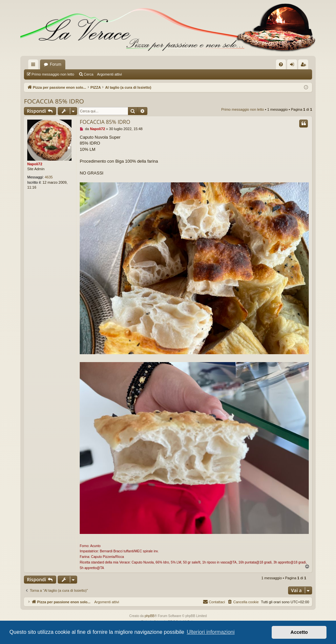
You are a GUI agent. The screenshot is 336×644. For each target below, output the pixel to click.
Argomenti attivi (110, 74)
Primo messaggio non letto (53, 74)
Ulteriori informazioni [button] (211, 632)
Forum (56, 64)
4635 (49, 177)
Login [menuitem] (294, 66)
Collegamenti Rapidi (34, 66)
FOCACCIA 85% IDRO (54, 101)
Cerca (88, 74)
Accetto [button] (299, 632)
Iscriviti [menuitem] (305, 66)
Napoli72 (35, 164)
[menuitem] (281, 64)
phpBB (150, 616)
